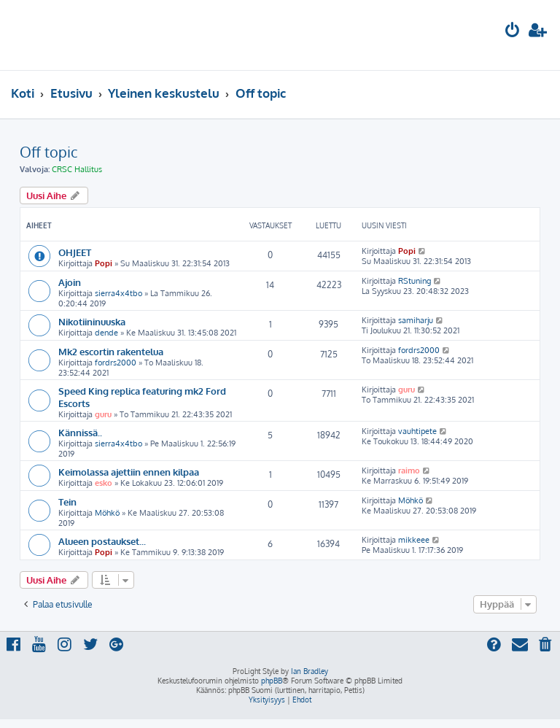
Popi (104, 263)
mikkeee (414, 540)
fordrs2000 (116, 363)
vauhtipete (417, 431)
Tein (67, 502)
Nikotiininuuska (92, 321)
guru (103, 414)
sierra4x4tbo (118, 293)
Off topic (48, 152)
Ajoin (70, 282)
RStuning (415, 281)
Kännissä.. (80, 432)
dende (106, 333)
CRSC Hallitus (77, 169)
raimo (409, 471)
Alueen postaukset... (102, 541)
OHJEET (75, 252)
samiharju (416, 320)
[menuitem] (513, 32)
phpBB (272, 681)
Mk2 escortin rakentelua (111, 351)
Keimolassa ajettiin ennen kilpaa (129, 472)
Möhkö (107, 513)
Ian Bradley (310, 671)
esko (104, 483)
